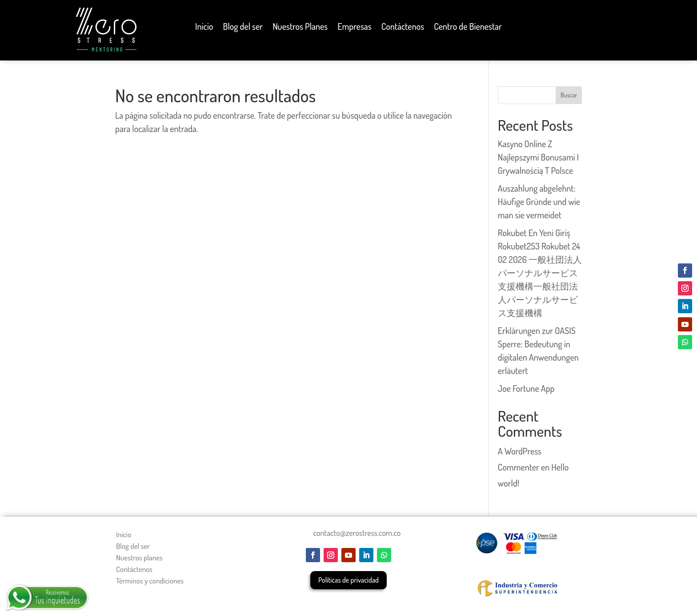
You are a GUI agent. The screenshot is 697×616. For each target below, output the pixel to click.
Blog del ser (243, 28)
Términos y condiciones (150, 581)
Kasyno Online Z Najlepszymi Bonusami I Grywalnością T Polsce (538, 157)
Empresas (354, 28)
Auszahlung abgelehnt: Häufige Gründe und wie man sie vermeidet (539, 201)
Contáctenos (403, 28)
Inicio (204, 28)
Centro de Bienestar (468, 28)
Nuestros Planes (300, 28)
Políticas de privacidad (348, 580)
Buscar (569, 95)
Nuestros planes (139, 558)
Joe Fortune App (526, 388)
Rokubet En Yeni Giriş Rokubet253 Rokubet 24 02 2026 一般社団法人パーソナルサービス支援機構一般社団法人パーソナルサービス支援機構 (540, 273)
